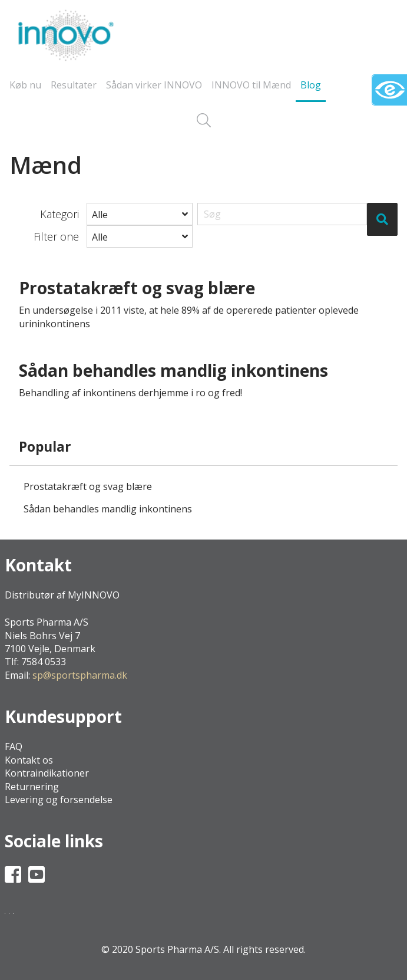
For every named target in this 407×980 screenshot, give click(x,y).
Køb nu (25, 85)
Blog (311, 85)
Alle (100, 215)
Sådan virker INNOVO (154, 85)
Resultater (74, 85)
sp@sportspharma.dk (80, 675)
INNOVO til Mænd (251, 85)
